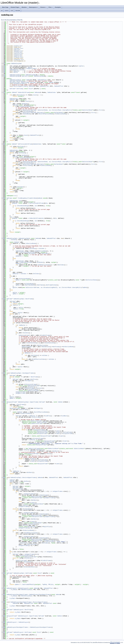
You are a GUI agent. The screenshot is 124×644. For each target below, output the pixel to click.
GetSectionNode (68, 347)
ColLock (40, 388)
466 (3, 573)
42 (3, 69)
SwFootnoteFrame (33, 386)
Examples (58, 7)
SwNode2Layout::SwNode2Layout (17, 588)
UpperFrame (25, 82)
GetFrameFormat (51, 285)
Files (51, 7)
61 (3, 92)
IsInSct (26, 333)
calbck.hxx (18, 46)
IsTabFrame (32, 524)
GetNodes (40, 262)
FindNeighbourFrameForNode (27, 198)
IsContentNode (25, 106)
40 (3, 66)
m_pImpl (14, 590)
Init (49, 454)
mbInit (16, 72)
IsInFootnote (32, 343)
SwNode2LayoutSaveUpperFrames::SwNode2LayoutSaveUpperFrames (29, 595)
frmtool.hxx (18, 57)
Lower (58, 431)
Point (30, 89)
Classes (43, 7)
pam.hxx (17, 50)
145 (3, 198)
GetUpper (29, 381)
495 (3, 610)
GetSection (41, 345)
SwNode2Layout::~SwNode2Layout (18, 622)
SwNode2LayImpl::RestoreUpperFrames (23, 478)
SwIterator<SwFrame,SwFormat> (33, 113)
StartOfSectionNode (46, 114)
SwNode (29, 80)
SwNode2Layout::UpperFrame (27, 616)
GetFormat (56, 347)
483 (3, 595)
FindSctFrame (45, 335)
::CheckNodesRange (22, 206)
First (101, 110)
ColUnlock (27, 562)
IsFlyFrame (50, 542)
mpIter (82, 66)
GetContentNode (91, 280)
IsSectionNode (61, 114)
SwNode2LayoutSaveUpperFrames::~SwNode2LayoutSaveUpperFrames (29, 627)
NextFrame (20, 81)
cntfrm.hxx (18, 55)
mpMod (30, 67)
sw (2, 11)
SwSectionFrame (24, 335)
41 (3, 67)
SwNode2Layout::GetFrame (22, 632)
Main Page (5, 7)
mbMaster (16, 71)
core (12, 11)
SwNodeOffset (14, 70)
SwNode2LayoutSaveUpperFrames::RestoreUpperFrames (29, 602)
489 (3, 602)
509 (3, 627)
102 (3, 144)
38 (3, 63)
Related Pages (15, 7)
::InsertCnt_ (23, 543)
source (7, 11)
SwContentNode (87, 110)
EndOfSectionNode (41, 251)
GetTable (41, 285)
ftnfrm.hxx (18, 52)
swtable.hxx (18, 51)
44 (3, 71)
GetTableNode (30, 285)
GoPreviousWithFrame (25, 144)
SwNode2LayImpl (17, 63)
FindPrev (47, 416)
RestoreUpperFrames (20, 86)
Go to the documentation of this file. (12, 20)
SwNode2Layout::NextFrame (23, 610)
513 (3, 632)
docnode (18, 11)
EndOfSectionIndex (44, 265)
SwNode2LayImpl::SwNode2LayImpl (18, 238)
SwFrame (12, 81)
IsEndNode (27, 114)
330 (3, 402)
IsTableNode (28, 111)
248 (3, 299)
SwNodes (31, 86)
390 (3, 478)
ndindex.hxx (18, 48)
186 (3, 238)
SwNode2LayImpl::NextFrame (23, 299)
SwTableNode (58, 113)
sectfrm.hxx (18, 53)
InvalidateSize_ (30, 567)
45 (3, 72)
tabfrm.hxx (18, 56)
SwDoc (12, 481)
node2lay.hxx (19, 60)
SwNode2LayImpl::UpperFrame (28, 402)
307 (3, 373)
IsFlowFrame (68, 432)
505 (3, 622)
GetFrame (19, 89)
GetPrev (34, 379)
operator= (25, 76)
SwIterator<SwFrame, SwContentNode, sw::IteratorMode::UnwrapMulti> (47, 110)
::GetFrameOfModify (28, 584)
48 (3, 76)
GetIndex (20, 95)
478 (3, 588)
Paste (27, 450)
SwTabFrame (32, 527)
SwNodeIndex (52, 92)
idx (20, 201)
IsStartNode (28, 165)
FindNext (64, 416)
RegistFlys (47, 527)
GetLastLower (32, 544)
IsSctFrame (33, 389)
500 (3, 616)
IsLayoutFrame (39, 430)
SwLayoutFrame (15, 82)
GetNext (55, 451)
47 (3, 75)
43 (3, 70)
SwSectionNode (27, 347)
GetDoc (26, 481)
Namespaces (34, 7)
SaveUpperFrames (19, 84)
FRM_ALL (51, 584)
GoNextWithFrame (24, 92)
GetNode (24, 104)
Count (35, 95)
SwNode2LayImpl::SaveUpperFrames (22, 373)
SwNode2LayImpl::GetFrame (23, 573)
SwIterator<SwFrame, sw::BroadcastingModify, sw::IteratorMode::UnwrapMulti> (54, 287)
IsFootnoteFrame (30, 384)
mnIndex (22, 70)
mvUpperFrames (31, 69)
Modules (24, 7)
